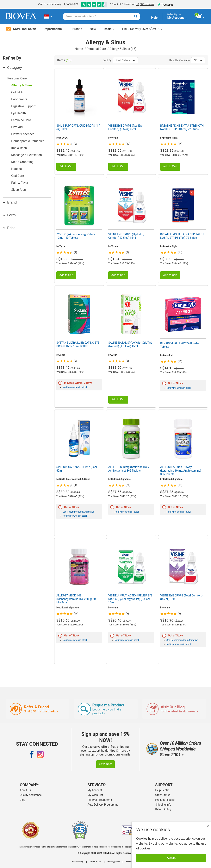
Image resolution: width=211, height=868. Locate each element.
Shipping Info (163, 805)
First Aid (17, 127)
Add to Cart (66, 167)
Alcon (62, 355)
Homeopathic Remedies (28, 141)
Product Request (165, 800)
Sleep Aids (19, 190)
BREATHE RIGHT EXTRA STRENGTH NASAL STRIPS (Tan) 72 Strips (182, 236)
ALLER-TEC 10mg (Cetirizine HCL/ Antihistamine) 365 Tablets (129, 469)
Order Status (163, 795)
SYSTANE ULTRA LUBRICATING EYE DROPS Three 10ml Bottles (78, 344)
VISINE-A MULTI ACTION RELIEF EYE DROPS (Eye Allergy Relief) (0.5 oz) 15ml (130, 599)
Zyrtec (63, 246)
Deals (109, 29)
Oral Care (18, 176)
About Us (25, 790)
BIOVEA (63, 138)
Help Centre (162, 790)
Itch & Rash (19, 148)
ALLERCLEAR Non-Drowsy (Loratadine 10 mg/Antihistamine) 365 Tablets (181, 470)
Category (12, 68)
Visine (115, 138)
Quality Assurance (31, 795)
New (93, 29)
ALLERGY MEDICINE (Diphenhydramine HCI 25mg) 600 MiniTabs (77, 599)
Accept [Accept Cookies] (171, 858)
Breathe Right (170, 138)
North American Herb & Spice (75, 479)
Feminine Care (21, 120)
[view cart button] (201, 17)
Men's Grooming (22, 162)
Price (9, 228)
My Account (95, 790)
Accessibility (78, 862)
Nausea (16, 169)
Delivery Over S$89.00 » (142, 29)
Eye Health (19, 113)
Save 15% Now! (21, 29)
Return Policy (163, 809)
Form (9, 215)
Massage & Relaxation (27, 155)
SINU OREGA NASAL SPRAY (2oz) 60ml (77, 469)
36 (198, 60)
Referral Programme (100, 800)
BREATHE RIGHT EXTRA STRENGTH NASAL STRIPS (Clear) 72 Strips (182, 127)
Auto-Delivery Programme (103, 805)
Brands (77, 29)
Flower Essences (23, 134)
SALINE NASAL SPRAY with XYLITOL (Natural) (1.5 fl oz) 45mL (130, 344)
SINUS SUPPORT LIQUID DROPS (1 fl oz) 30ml (78, 127)
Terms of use (95, 862)
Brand (10, 202)
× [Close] (208, 826)
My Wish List (95, 795)
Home (79, 49)
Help (154, 18)
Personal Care (97, 49)
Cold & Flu (18, 92)
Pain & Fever (20, 183)
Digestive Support (23, 106)
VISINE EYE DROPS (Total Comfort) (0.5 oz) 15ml (181, 597)
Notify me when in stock (75, 387)
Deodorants (19, 99)
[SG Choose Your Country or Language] (48, 16)
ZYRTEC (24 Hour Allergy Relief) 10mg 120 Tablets (76, 236)
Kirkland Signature (121, 479)
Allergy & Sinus (22, 85)
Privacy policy (114, 862)
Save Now (106, 764)
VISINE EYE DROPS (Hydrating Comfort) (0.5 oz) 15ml (126, 236)
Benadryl (168, 355)
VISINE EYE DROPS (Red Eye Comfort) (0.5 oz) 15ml (125, 127)
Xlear (114, 355)
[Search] (136, 17)
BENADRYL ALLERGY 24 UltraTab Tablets (180, 345)
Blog (22, 800)
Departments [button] (54, 29)
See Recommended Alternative (78, 512)
